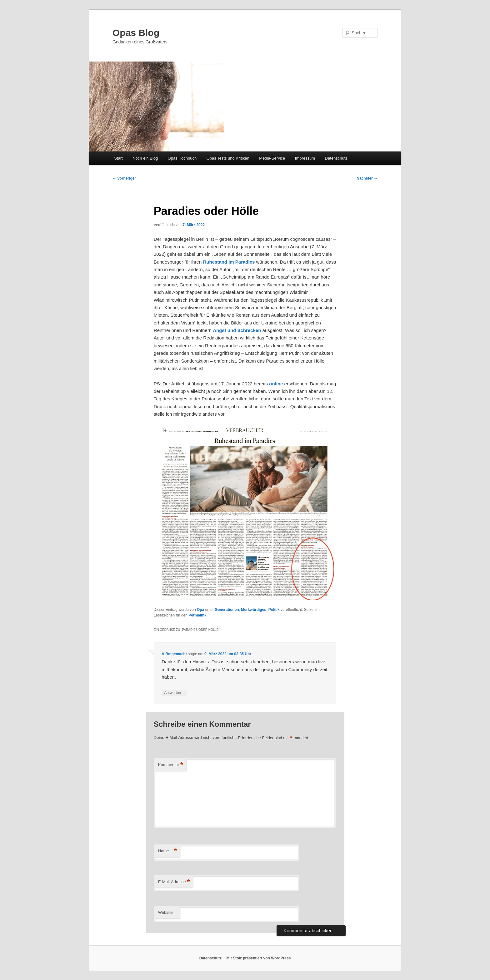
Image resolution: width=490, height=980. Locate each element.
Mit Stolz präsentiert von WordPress (258, 958)
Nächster (367, 178)
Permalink (197, 615)
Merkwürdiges (254, 610)
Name (167, 851)
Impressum (305, 158)
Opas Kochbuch (182, 158)
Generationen (227, 610)
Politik (274, 610)
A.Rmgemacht (174, 654)
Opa (200, 610)
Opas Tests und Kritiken (228, 158)
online (276, 384)
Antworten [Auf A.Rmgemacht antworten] (174, 693)
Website (165, 912)
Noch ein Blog (145, 158)
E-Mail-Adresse (174, 882)
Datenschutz (336, 158)
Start (118, 158)
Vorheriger (124, 178)
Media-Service (272, 158)
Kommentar (171, 765)
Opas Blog (136, 33)
